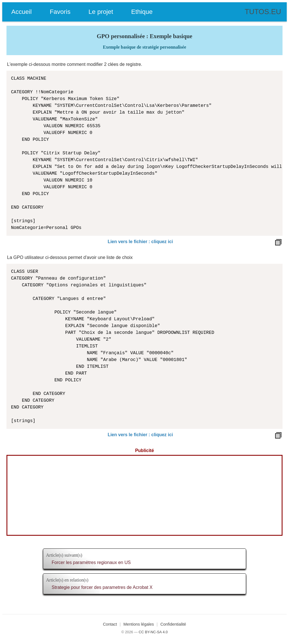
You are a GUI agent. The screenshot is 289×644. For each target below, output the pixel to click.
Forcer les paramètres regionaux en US (91, 562)
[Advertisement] (144, 495)
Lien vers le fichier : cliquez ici (140, 242)
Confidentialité (173, 624)
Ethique (142, 12)
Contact (110, 624)
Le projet (101, 12)
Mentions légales (139, 624)
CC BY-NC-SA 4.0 (153, 632)
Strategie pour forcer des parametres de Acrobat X (102, 587)
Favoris (60, 12)
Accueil (21, 12)
